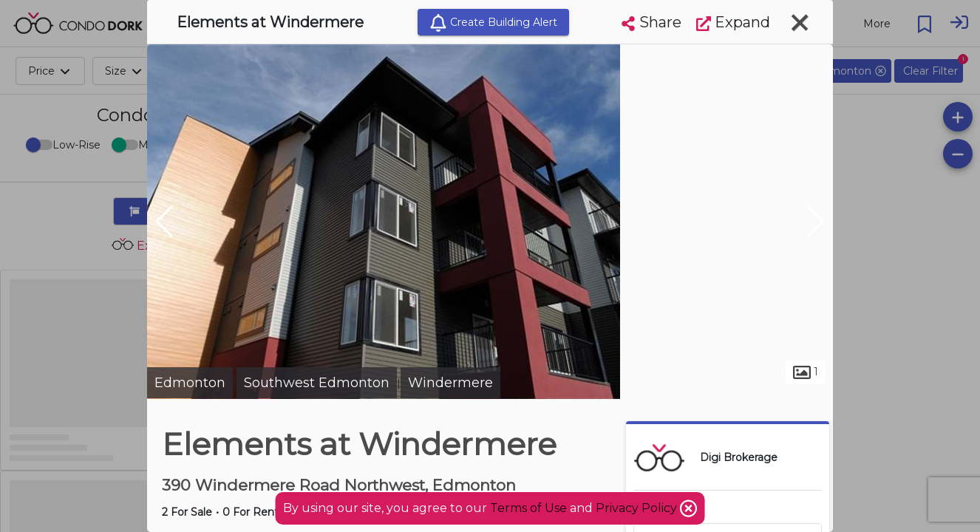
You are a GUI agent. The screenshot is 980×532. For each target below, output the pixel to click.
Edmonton (190, 383)
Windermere (450, 383)
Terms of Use (528, 508)
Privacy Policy (638, 508)
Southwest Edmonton (317, 383)
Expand (733, 22)
